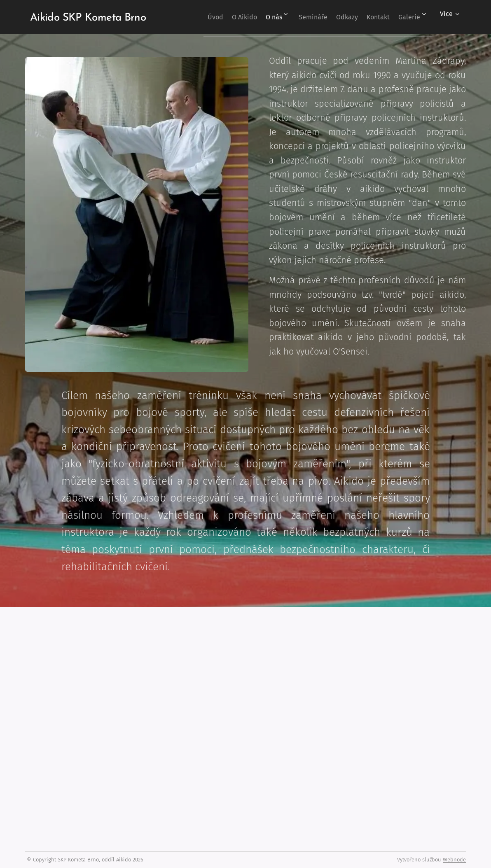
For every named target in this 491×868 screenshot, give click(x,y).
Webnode (454, 860)
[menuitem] (222, 17)
